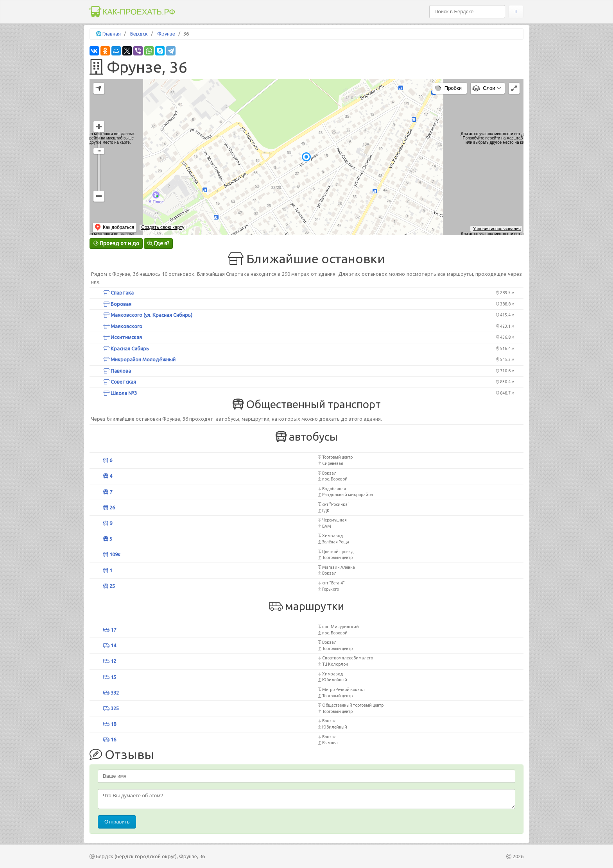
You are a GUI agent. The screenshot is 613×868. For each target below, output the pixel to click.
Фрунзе (166, 34)
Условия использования (497, 229)
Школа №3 (120, 393)
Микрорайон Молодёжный (139, 359)
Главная (112, 34)
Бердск (139, 34)
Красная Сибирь (126, 348)
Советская (120, 382)
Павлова (117, 371)
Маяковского (123, 326)
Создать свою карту (163, 227)
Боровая (117, 304)
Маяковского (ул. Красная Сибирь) (148, 315)
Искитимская (123, 337)
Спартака (118, 293)
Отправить (117, 822)
